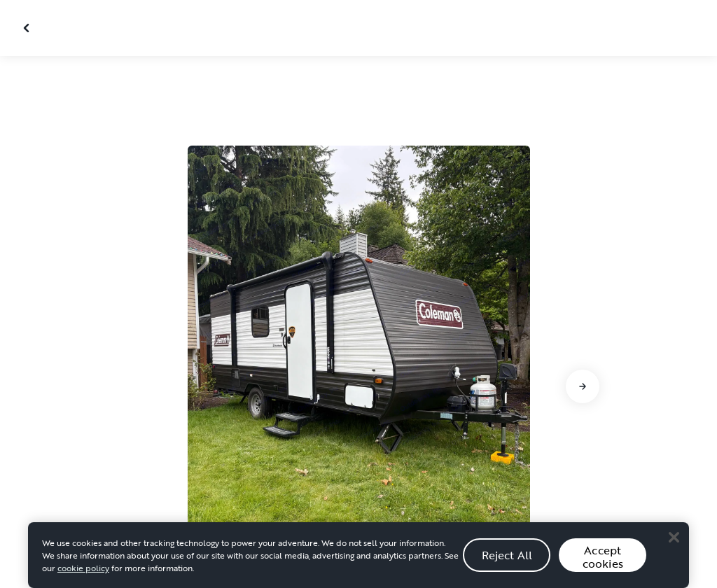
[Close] (674, 542)
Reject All (507, 559)
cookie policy (83, 573)
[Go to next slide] (583, 386)
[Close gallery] (28, 28)
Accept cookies (603, 562)
